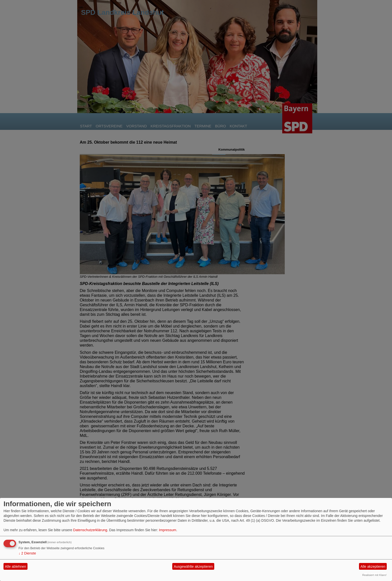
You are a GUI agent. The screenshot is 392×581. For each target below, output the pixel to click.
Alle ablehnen (16, 566)
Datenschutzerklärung (90, 530)
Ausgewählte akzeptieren (193, 566)
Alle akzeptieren (373, 566)
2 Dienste (27, 553)
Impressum (168, 530)
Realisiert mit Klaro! (374, 575)
